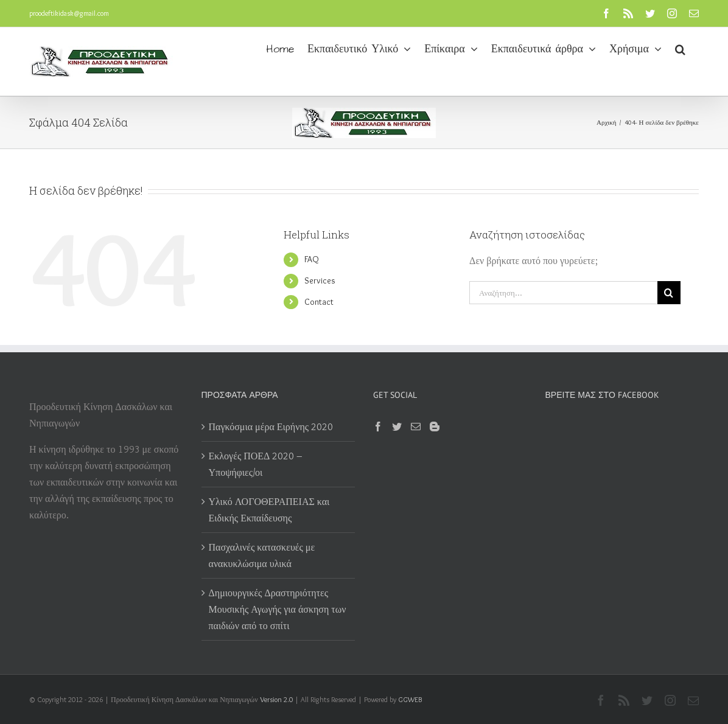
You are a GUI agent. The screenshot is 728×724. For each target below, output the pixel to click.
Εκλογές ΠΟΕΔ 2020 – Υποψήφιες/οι (256, 464)
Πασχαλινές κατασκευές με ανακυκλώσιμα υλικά (262, 555)
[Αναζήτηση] (669, 293)
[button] (680, 48)
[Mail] (416, 426)
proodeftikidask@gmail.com (69, 13)
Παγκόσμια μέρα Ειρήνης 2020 (271, 427)
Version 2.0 (276, 699)
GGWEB (410, 699)
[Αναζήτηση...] (563, 293)
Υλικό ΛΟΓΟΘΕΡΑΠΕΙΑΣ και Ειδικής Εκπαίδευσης (269, 510)
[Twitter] (397, 426)
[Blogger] (435, 426)
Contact (319, 302)
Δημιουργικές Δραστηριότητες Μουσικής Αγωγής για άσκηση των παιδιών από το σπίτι (278, 609)
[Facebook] (378, 426)
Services (320, 280)
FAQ (312, 259)
